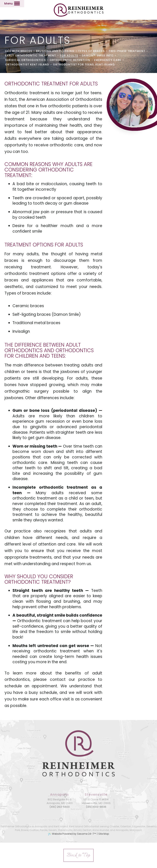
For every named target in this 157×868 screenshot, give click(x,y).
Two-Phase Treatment (127, 51)
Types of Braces (91, 51)
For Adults (69, 56)
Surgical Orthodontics (25, 60)
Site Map (104, 834)
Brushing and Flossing (55, 51)
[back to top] (78, 855)
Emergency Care (108, 60)
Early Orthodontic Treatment (31, 56)
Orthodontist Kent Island (27, 65)
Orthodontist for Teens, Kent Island (84, 65)
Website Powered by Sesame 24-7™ (74, 834)
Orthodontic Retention (70, 60)
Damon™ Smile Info (98, 56)
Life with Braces (19, 51)
